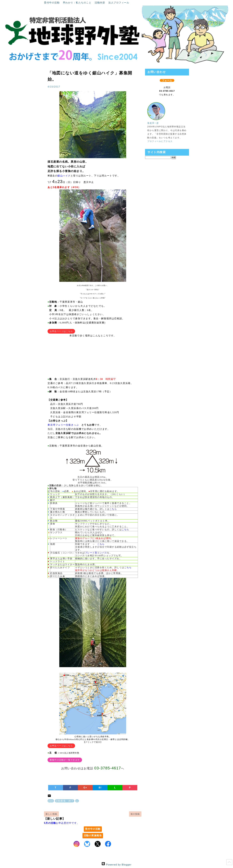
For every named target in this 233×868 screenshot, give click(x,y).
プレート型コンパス (96, 553)
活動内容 (100, 3)
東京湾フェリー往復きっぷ (63, 425)
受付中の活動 (52, 3)
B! (100, 788)
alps (51, 801)
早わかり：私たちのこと (78, 3)
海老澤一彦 (153, 123)
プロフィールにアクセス (160, 141)
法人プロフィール (119, 3)
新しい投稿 (51, 814)
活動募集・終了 (65, 801)
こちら (113, 509)
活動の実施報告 (93, 835)
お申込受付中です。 (62, 823)
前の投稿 (135, 814)
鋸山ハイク (64, 176)
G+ (85, 788)
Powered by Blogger (116, 865)
